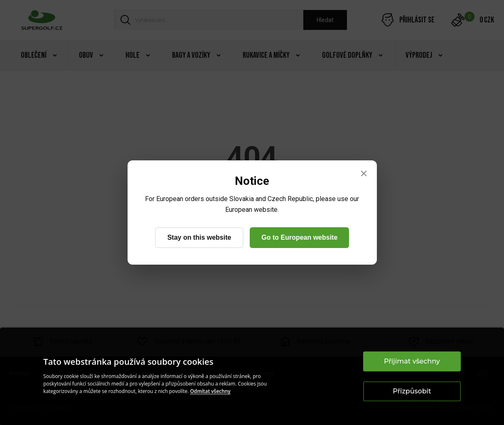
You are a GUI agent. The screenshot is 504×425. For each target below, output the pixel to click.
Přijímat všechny (412, 361)
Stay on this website (199, 237)
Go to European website (299, 237)
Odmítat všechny (210, 391)
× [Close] (364, 173)
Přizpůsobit (412, 391)
